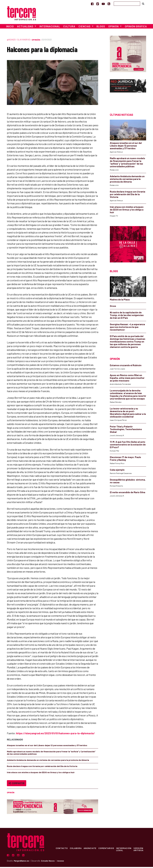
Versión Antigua (140, 850)
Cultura (69, 27)
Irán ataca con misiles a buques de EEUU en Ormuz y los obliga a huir (41, 773)
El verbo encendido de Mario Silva (128, 493)
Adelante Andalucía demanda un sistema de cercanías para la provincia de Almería (48, 761)
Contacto (62, 849)
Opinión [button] (114, 27)
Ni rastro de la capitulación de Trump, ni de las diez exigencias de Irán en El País (127, 316)
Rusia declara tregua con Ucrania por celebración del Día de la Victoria (42, 767)
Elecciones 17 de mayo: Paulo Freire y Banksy (125, 460)
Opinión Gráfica (136, 27)
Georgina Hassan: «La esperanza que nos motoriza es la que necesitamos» (127, 328)
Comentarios (108, 849)
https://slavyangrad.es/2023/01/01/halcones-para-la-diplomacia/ (55, 734)
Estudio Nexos (48, 862)
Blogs (101, 27)
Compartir (17, 784)
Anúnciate (91, 849)
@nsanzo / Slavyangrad (19, 41)
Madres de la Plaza (120, 301)
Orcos (113, 307)
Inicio (10, 27)
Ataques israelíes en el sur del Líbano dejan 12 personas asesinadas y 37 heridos (47, 746)
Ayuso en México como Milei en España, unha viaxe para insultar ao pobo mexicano (127, 379)
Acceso (61, 862)
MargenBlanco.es (21, 862)
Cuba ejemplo (117, 471)
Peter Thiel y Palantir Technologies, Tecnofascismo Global (126, 430)
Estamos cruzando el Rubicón (126, 366)
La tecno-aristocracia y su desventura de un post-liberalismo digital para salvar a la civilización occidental (128, 414)
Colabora (76, 849)
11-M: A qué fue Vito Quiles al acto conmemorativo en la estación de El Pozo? (128, 446)
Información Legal (125, 850)
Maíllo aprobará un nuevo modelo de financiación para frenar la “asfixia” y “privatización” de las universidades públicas (51, 754)
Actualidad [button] (25, 27)
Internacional (50, 27)
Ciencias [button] (85, 27)
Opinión (36, 41)
